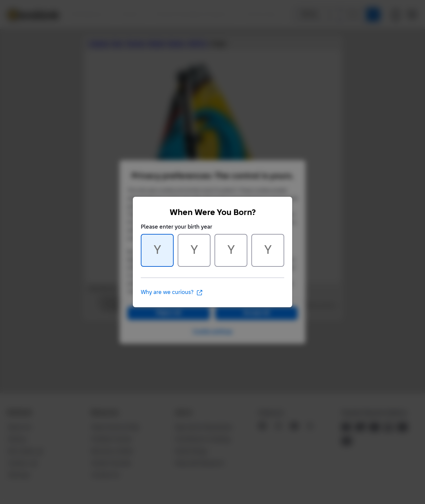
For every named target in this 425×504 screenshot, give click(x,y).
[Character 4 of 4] (268, 250)
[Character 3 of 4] (231, 250)
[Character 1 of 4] (157, 250)
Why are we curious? (172, 293)
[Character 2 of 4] (194, 250)
